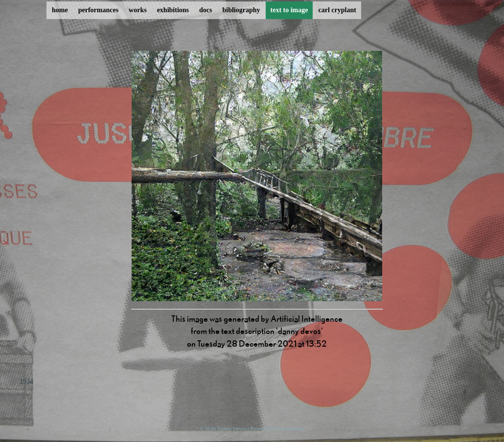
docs (206, 10)
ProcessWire (291, 428)
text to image (289, 10)
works (138, 10)
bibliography (241, 10)
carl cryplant (337, 10)
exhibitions (173, 10)
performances (98, 10)
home (60, 10)
